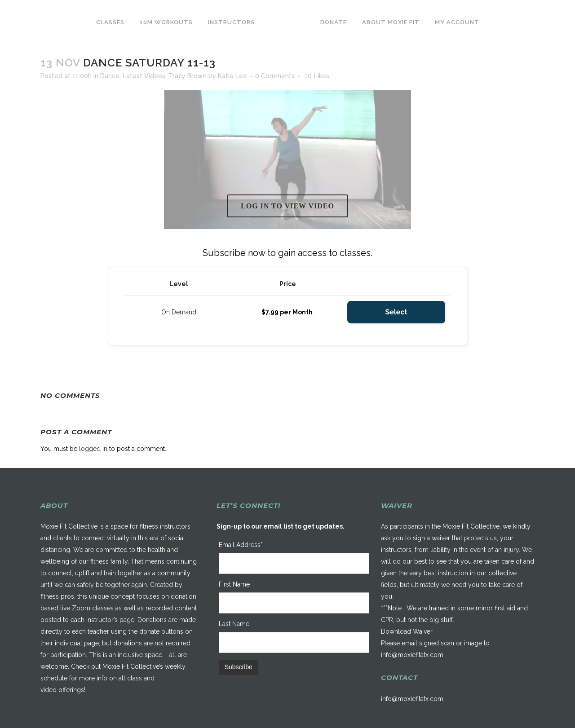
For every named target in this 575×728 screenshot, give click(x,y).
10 (317, 76)
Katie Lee (232, 76)
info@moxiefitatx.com (412, 655)
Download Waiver (407, 631)
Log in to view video (287, 206)
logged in (93, 449)
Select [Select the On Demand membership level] (396, 312)
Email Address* (241, 545)
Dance (110, 76)
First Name (234, 584)
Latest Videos (144, 76)
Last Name (234, 624)
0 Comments (275, 76)
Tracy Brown (188, 76)
